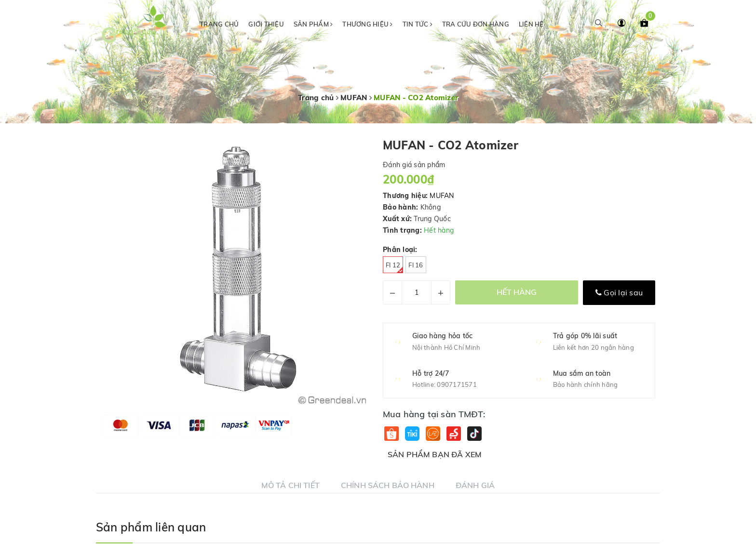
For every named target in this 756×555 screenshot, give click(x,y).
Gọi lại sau (619, 292)
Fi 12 (394, 267)
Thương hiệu (367, 24)
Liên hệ (531, 24)
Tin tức (418, 24)
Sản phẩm (313, 24)
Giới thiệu (266, 24)
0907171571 (457, 384)
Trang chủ (219, 24)
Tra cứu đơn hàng (476, 24)
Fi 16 (416, 265)
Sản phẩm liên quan (151, 527)
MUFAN (442, 196)
